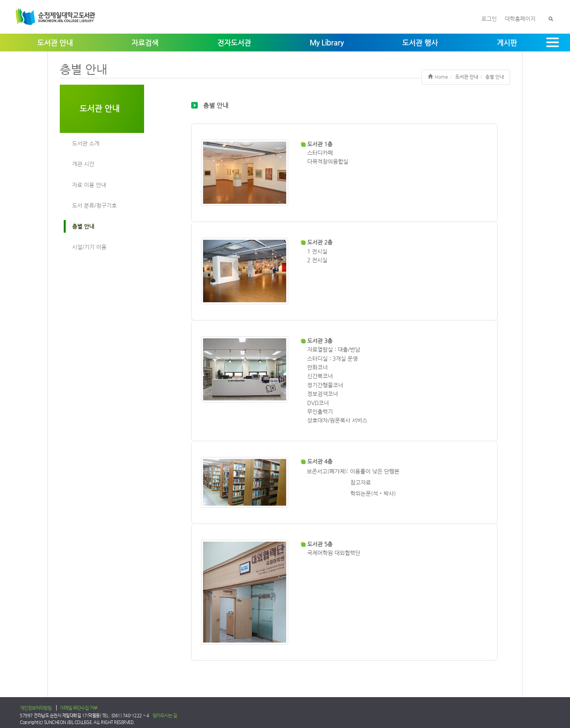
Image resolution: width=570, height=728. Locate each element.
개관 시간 (83, 164)
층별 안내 (83, 226)
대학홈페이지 (520, 19)
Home (438, 77)
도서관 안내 (100, 109)
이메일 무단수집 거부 (79, 708)
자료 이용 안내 (89, 185)
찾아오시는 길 (165, 715)
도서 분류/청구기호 (94, 205)
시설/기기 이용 (89, 247)
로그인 (489, 19)
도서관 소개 (86, 143)
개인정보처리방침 (36, 708)
